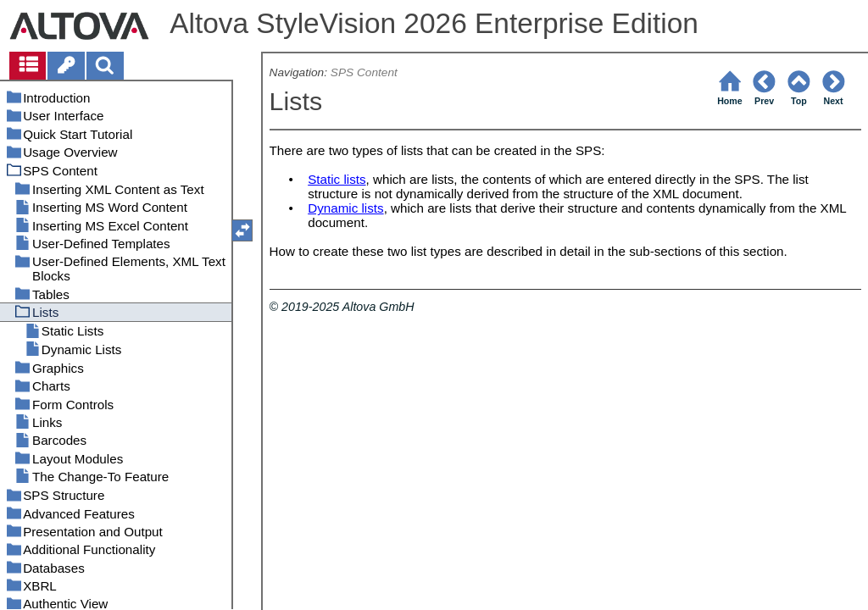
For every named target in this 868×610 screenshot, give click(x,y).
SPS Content (364, 72)
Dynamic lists (345, 208)
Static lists (337, 179)
